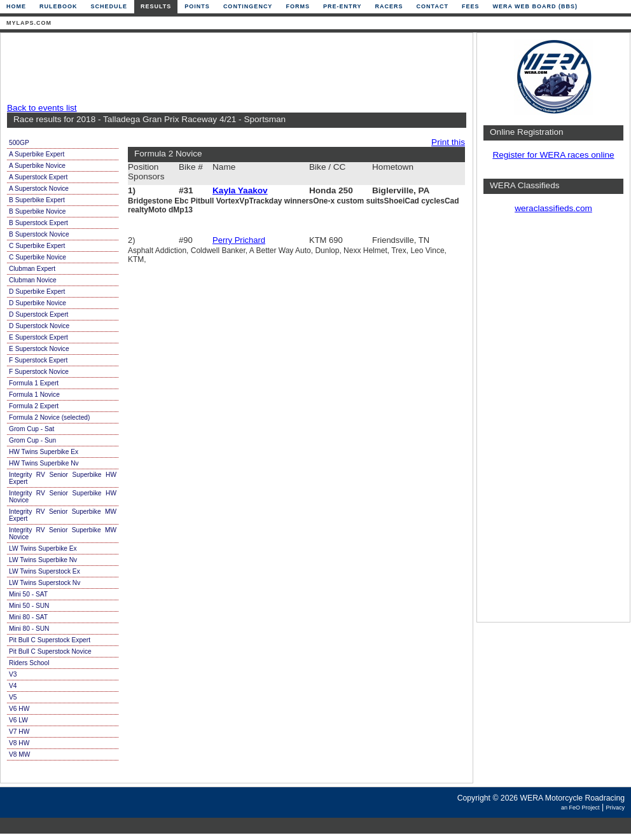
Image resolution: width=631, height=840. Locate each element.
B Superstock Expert (38, 223)
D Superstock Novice (39, 326)
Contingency (248, 6)
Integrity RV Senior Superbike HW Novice (63, 497)
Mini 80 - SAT (28, 617)
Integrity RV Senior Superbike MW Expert (63, 515)
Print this (448, 142)
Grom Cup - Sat (31, 429)
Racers (389, 6)
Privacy (615, 808)
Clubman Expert (32, 269)
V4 (13, 686)
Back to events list (42, 108)
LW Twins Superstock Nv (45, 583)
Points (197, 6)
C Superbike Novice (38, 257)
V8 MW (19, 754)
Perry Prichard (239, 240)
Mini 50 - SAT (28, 594)
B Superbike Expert (37, 200)
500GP (19, 143)
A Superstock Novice (39, 189)
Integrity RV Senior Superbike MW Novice (63, 534)
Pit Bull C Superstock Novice (50, 651)
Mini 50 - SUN (29, 606)
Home (16, 6)
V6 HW (19, 709)
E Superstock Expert (38, 337)
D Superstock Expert (38, 314)
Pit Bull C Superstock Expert (50, 640)
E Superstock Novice (39, 349)
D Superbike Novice (38, 303)
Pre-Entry (343, 6)
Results (156, 6)
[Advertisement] (233, 68)
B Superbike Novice (37, 211)
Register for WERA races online (553, 155)
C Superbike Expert (37, 246)
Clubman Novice (33, 280)
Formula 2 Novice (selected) (49, 417)
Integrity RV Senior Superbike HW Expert (63, 478)
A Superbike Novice (37, 166)
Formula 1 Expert (34, 383)
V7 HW (19, 732)
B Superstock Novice (39, 234)
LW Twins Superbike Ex (43, 548)
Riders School (29, 663)
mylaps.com (29, 23)
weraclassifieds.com (553, 208)
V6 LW (18, 720)
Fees (471, 6)
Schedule (109, 6)
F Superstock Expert (38, 360)
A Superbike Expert (37, 154)
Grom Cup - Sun (32, 440)
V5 (13, 697)
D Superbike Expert (37, 292)
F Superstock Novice (39, 372)
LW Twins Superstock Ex (45, 571)
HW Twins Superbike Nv (44, 463)
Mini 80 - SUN (29, 629)
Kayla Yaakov (240, 190)
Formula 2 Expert (34, 406)
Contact (433, 6)
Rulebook (59, 6)
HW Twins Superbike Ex (44, 452)
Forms (298, 6)
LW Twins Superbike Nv (43, 560)
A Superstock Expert (38, 177)
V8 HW (19, 743)
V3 (13, 674)
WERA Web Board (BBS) (535, 6)
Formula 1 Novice (34, 395)
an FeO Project (580, 808)
